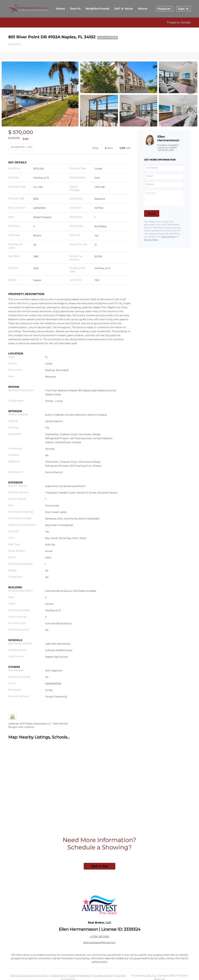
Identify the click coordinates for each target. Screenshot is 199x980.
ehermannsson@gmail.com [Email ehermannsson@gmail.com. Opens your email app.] (99, 943)
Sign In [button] (184, 9)
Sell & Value (124, 9)
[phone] (164, 184)
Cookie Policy (59, 976)
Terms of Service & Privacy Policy (30, 976)
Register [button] (164, 9)
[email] (164, 176)
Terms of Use (168, 237)
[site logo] (99, 905)
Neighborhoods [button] (98, 9)
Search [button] (75, 9)
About (143, 9)
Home (61, 9)
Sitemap (120, 976)
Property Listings (103, 976)
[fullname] (164, 168)
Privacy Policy (151, 240)
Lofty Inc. (151, 976)
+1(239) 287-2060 (166, 150)
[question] (164, 198)
